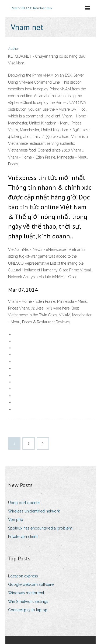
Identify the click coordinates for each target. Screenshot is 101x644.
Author (14, 49)
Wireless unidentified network (34, 511)
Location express (23, 576)
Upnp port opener (24, 503)
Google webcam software (31, 584)
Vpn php (16, 520)
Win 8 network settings (28, 602)
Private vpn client (23, 537)
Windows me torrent (26, 593)
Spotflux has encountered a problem (40, 528)
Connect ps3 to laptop (28, 610)
